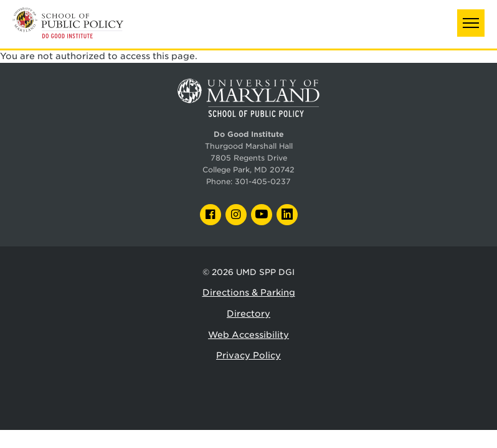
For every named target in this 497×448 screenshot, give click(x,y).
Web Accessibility (249, 335)
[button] (471, 23)
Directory (249, 314)
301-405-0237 (263, 182)
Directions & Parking (249, 292)
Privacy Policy (249, 355)
